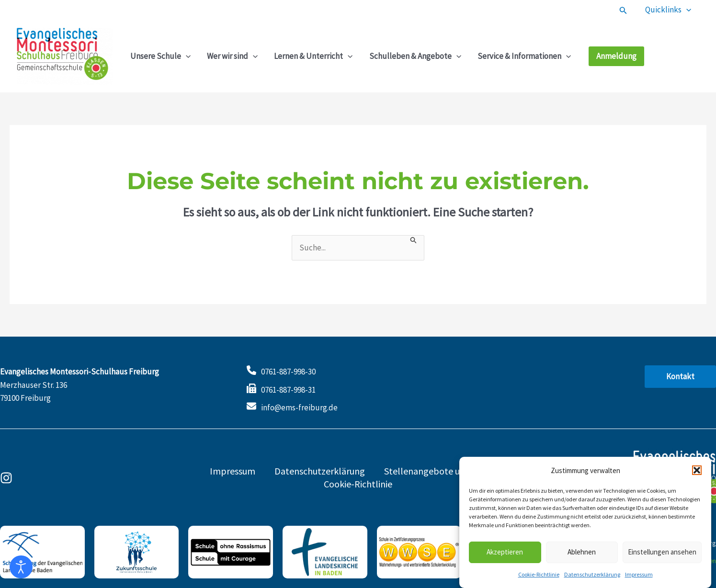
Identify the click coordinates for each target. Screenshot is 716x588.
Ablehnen (582, 554)
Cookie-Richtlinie (539, 577)
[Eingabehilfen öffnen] (21, 567)
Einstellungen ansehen (662, 554)
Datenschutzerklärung (592, 577)
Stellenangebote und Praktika (445, 471)
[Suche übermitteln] (414, 240)
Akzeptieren (505, 554)
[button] (697, 473)
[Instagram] (6, 478)
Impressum (639, 577)
